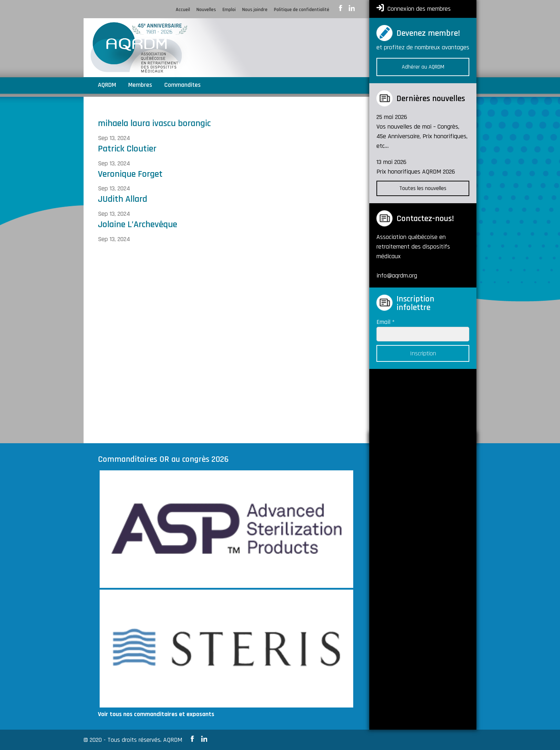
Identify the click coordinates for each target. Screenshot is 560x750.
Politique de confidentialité (302, 10)
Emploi (229, 10)
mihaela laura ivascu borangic (154, 123)
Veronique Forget (130, 174)
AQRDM (107, 86)
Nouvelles (206, 10)
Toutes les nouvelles (423, 188)
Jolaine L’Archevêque (137, 224)
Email (386, 322)
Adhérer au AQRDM (423, 67)
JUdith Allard (122, 199)
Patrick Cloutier (127, 149)
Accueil (183, 10)
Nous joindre (255, 10)
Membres (140, 86)
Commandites (182, 86)
